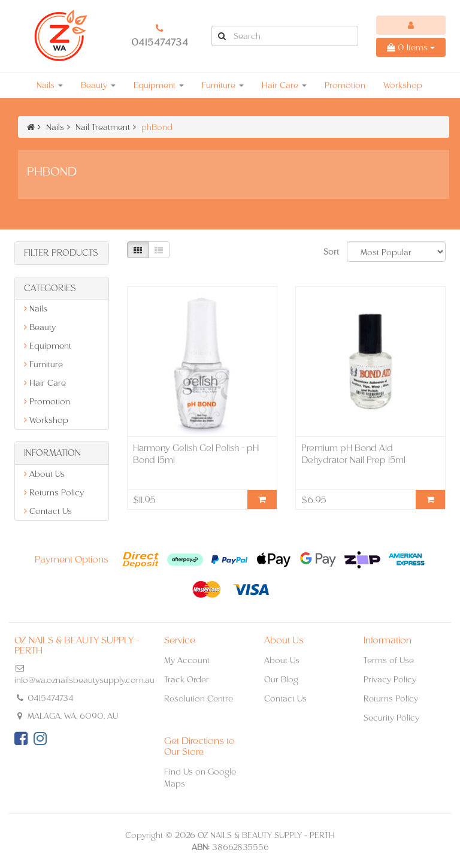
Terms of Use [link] (389, 660)
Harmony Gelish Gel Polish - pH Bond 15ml (196, 454)
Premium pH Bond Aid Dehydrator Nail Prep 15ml (353, 454)
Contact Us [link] (48, 511)
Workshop (403, 85)
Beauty (98, 85)
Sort (331, 252)
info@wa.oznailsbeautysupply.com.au (84, 680)
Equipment (159, 85)
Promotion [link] (47, 401)
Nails (50, 85)
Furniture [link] (43, 364)
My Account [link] (187, 660)
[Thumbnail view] (138, 250)
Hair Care (284, 85)
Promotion (345, 85)
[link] (21, 739)
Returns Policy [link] (54, 492)
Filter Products (61, 253)
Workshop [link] (46, 420)
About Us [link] (44, 474)
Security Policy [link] (391, 718)
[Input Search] (295, 36)
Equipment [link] (48, 346)
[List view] (159, 250)
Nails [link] (36, 309)
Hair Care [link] (45, 383)
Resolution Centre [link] (199, 698)
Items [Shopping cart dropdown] (411, 47)
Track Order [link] (187, 679)
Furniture (223, 85)
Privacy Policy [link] (390, 679)
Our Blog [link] (281, 679)
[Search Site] (222, 36)
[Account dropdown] (411, 25)
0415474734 (160, 42)
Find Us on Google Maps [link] (200, 778)
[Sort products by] (396, 252)
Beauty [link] (40, 327)
